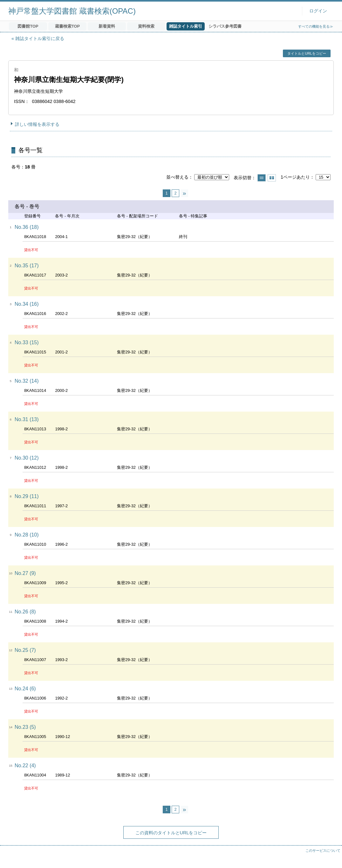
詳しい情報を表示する (37, 124)
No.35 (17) (27, 266)
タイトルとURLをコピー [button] (307, 53)
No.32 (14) (27, 381)
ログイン (318, 11)
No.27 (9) (25, 573)
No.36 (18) (27, 227)
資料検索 (146, 26)
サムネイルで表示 (272, 178)
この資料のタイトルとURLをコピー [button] (171, 833)
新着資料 (107, 26)
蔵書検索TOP (67, 26)
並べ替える (177, 177)
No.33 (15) (27, 342)
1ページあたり (295, 177)
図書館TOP (28, 26)
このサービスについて (323, 851)
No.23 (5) (25, 727)
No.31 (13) (27, 419)
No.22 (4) (25, 765)
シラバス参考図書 (225, 26)
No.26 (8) (25, 612)
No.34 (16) (27, 304)
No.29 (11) (27, 496)
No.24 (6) (25, 689)
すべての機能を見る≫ (316, 26)
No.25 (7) (25, 650)
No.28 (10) (27, 535)
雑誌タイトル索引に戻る (40, 38)
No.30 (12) (27, 458)
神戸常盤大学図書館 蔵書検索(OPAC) (72, 11)
